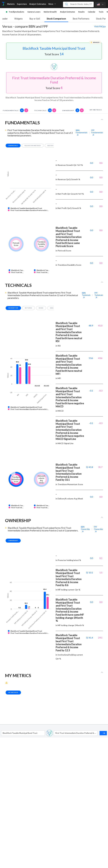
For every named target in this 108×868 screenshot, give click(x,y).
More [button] (52, 4)
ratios (50, 146)
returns (28, 308)
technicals (45, 110)
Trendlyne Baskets (16, 12)
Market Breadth (50, 12)
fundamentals (15, 110)
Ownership (73, 110)
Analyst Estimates (67, 12)
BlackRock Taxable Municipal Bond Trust (54, 48)
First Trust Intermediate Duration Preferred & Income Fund (54, 80)
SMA (52, 308)
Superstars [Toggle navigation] (22, 4)
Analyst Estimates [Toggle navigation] (38, 4)
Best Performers (81, 19)
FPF (97, 133)
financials (13, 146)
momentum (13, 308)
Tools (101, 12)
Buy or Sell (35, 19)
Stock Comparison (56, 19)
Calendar (92, 12)
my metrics (96, 110)
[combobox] (3, 733)
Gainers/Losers (34, 12)
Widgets (18, 19)
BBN (82, 133)
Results (81, 12)
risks (41, 308)
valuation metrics (33, 146)
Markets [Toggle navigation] (11, 4)
